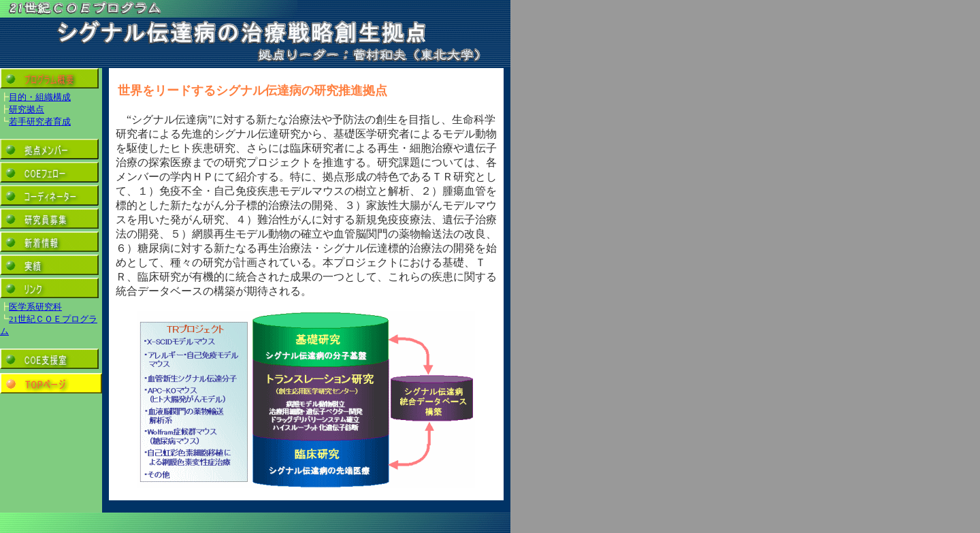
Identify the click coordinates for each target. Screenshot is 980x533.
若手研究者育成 (40, 122)
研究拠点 (27, 109)
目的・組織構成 (40, 97)
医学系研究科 (35, 307)
